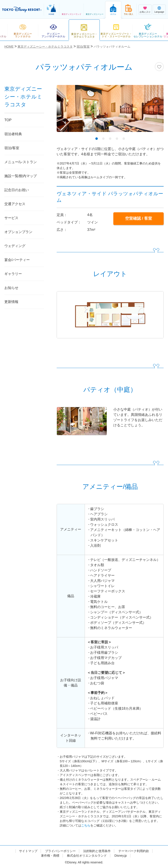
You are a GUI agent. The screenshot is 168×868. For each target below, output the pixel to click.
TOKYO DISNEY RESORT (22, 10)
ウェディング (15, 246)
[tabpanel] (110, 111)
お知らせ (11, 288)
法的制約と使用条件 (97, 851)
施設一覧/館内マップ (21, 176)
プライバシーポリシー (60, 851)
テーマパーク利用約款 (134, 851)
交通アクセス (15, 204)
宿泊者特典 (13, 134)
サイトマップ (28, 851)
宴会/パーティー (17, 260)
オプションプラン (18, 232)
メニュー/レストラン (21, 162)
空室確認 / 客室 (139, 218)
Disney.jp (121, 856)
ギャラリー (13, 274)
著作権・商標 (50, 856)
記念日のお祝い (17, 190)
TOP (8, 120)
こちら (86, 825)
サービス (11, 218)
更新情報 (11, 302)
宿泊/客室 (12, 148)
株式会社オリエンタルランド (87, 856)
